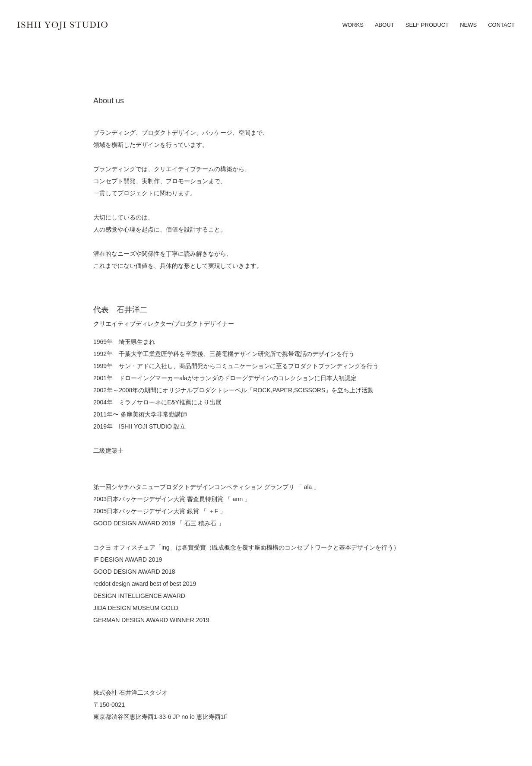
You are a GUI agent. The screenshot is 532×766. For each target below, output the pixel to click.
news (468, 25)
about (385, 25)
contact (501, 25)
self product (427, 25)
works (353, 25)
